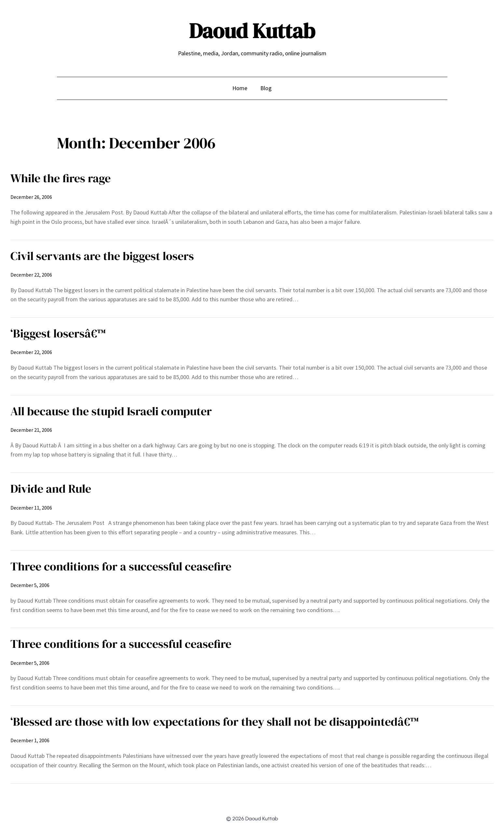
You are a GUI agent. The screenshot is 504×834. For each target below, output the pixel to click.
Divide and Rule (51, 489)
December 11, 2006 (31, 508)
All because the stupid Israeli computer (111, 411)
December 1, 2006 (30, 740)
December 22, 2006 (31, 275)
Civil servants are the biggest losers (102, 256)
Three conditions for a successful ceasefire (121, 566)
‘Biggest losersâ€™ (58, 333)
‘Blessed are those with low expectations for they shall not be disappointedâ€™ (215, 722)
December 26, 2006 (31, 197)
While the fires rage (61, 178)
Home (240, 88)
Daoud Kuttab (252, 31)
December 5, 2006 (30, 585)
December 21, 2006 (31, 430)
